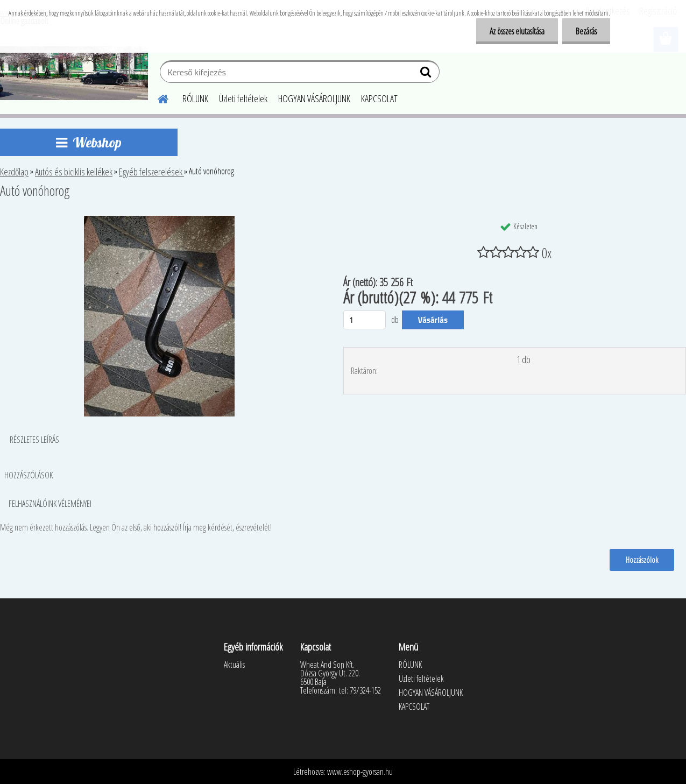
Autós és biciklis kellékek (74, 172)
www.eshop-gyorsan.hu (360, 772)
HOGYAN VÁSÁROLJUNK (314, 98)
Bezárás (586, 31)
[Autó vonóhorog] (159, 220)
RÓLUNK (195, 98)
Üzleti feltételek (243, 98)
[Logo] (74, 73)
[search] (427, 74)
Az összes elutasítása (517, 31)
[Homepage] (157, 97)
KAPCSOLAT (379, 98)
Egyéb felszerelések (151, 172)
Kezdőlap (14, 172)
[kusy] (365, 320)
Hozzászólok (642, 560)
